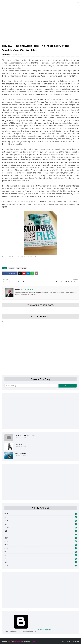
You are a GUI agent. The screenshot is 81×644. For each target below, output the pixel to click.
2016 (41, 541)
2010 (41, 562)
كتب (18, 268)
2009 (41, 566)
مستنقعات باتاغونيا (20, 453)
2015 (41, 545)
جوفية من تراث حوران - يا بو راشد (25, 435)
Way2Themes (18, 641)
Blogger (33, 641)
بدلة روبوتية (18, 444)
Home (4, 41)
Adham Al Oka (7, 54)
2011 (41, 559)
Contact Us (76, 641)
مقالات (9, 41)
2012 (41, 555)
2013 (41, 552)
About (69, 641)
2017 (41, 538)
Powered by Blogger (28, 629)
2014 (41, 548)
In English (12, 268)
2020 (41, 528)
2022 (41, 521)
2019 (41, 531)
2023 (41, 517)
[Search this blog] (31, 386)
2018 (41, 534)
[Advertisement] (40, 21)
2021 (41, 524)
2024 (41, 514)
